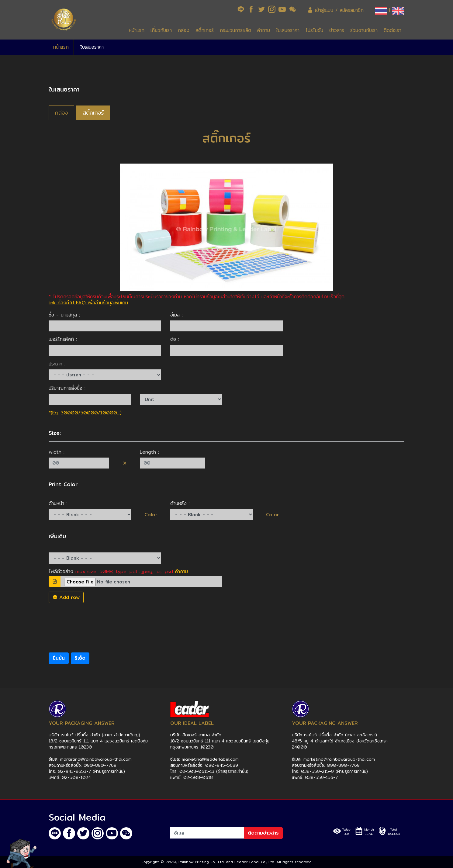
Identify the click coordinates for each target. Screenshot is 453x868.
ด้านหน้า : (58, 503)
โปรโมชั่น (314, 30)
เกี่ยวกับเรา (161, 30)
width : (57, 452)
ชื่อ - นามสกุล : (64, 315)
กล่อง (184, 30)
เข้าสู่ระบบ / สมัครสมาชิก (335, 10)
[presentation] (95, 621)
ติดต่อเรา (392, 30)
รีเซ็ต (80, 658)
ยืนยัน (59, 658)
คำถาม (264, 30)
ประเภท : (57, 364)
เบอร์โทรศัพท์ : (63, 339)
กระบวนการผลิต (235, 30)
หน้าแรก (137, 30)
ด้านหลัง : (180, 503)
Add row (66, 597)
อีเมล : (176, 315)
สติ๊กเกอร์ (205, 30)
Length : (149, 452)
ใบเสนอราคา (288, 30)
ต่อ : (175, 339)
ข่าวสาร (337, 30)
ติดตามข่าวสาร (263, 833)
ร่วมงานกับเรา (364, 30)
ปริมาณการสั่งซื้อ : (67, 388)
